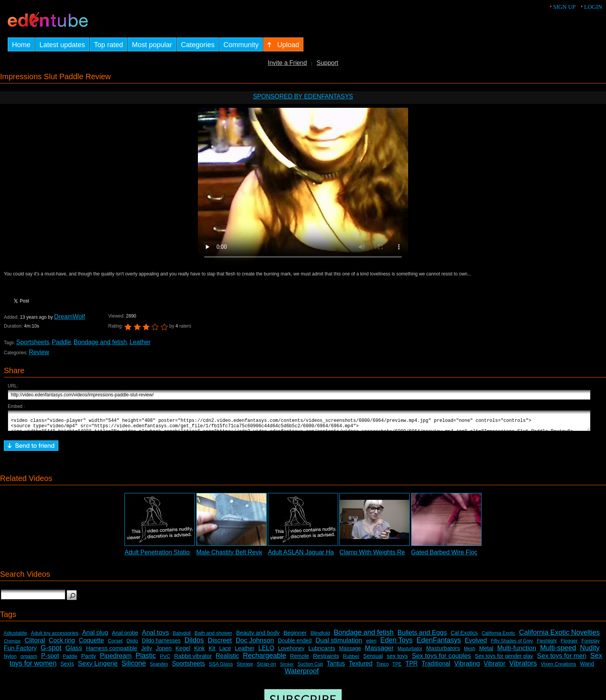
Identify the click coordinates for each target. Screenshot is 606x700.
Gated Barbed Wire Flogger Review (460, 556)
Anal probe (125, 636)
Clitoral (35, 644)
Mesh (469, 652)
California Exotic (498, 637)
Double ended (295, 644)
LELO (266, 652)
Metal (486, 652)
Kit (212, 652)
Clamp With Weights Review (378, 556)
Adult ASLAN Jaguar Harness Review (319, 556)
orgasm (29, 660)
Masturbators (443, 652)
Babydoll (182, 637)
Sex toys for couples (442, 659)
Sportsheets (33, 342)
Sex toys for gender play (504, 659)
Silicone (134, 667)
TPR (412, 667)
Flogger (569, 644)
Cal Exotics (464, 636)
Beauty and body (258, 636)
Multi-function (517, 652)
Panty (89, 659)
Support (327, 63)
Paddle (61, 342)
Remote (300, 659)
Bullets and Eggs (422, 636)
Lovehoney (291, 652)
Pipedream (116, 659)
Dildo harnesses (161, 644)
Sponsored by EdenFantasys (303, 96)
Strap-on (267, 667)
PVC (165, 660)
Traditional (436, 667)
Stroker (287, 668)
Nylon (10, 660)
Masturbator (410, 652)
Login (593, 7)
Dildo (132, 644)
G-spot (51, 651)
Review (39, 352)
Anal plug (95, 636)
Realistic (227, 659)
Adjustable (15, 636)
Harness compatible (112, 652)
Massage (350, 652)
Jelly (146, 652)
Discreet (220, 644)
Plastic (146, 659)
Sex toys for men (562, 659)
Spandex (159, 668)
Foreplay (591, 644)
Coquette (91, 644)
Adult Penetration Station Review (170, 556)
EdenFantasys (439, 644)
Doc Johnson (255, 644)
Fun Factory (20, 652)
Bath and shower (213, 636)
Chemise (12, 644)
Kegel (183, 652)
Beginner (295, 636)
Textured (361, 667)
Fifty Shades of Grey (512, 644)
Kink (200, 652)
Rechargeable (265, 659)
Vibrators (523, 667)
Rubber (351, 660)
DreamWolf (70, 317)
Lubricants (322, 652)
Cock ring (62, 644)
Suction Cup (310, 668)
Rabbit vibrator (193, 659)
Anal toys (155, 636)
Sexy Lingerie (98, 667)
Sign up (564, 7)
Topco (383, 668)
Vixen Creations (558, 667)
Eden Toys (397, 644)
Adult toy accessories (55, 636)
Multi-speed (558, 651)
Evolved (476, 644)
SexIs (67, 667)
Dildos (194, 644)
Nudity (590, 651)
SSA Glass (221, 667)
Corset (115, 644)
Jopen (164, 652)
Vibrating (467, 667)
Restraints (326, 659)
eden (371, 644)
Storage (245, 668)
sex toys (397, 659)
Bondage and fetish (100, 342)
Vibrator (495, 667)
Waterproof (301, 675)
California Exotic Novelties (559, 636)
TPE (397, 668)
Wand (587, 667)
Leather (140, 342)
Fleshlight (547, 644)
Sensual (373, 659)
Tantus (336, 667)
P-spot (50, 659)
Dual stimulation (339, 644)
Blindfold (320, 636)
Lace (225, 652)
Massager (379, 652)
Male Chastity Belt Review (232, 556)
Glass (74, 652)
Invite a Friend (287, 63)
